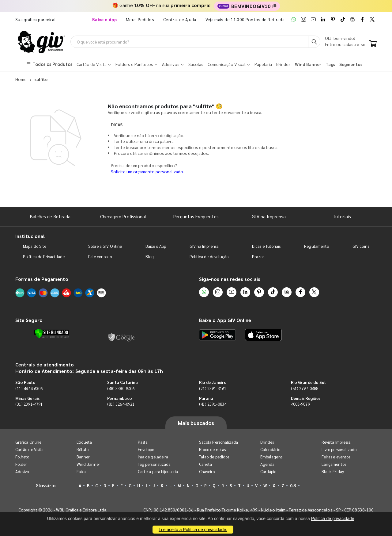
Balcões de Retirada (50, 216)
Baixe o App (156, 246)
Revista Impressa (336, 442)
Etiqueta (84, 442)
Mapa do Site (35, 246)
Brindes (267, 442)
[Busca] (314, 42)
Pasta (143, 442)
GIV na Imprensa (269, 216)
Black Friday (333, 471)
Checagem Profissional (123, 216)
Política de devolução (209, 257)
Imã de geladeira (153, 457)
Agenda (267, 464)
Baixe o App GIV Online (225, 320)
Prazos (258, 257)
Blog (150, 257)
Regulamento (317, 246)
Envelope (146, 449)
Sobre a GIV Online (105, 246)
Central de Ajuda (180, 19)
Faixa (81, 471)
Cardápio (268, 471)
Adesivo (22, 471)
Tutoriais (342, 216)
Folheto (22, 457)
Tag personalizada (154, 464)
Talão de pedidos (214, 457)
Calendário (270, 449)
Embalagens (271, 457)
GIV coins (361, 246)
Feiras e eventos (336, 457)
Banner (83, 457)
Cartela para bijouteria (158, 471)
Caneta (205, 464)
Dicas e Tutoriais (266, 246)
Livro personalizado (339, 449)
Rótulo (83, 449)
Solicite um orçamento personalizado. (147, 171)
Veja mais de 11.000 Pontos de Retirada (245, 19)
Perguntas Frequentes (196, 216)
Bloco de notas (212, 449)
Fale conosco (100, 257)
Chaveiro (207, 471)
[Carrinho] (373, 44)
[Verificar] (52, 334)
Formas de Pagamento (42, 279)
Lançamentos (334, 464)
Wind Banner (88, 464)
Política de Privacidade (44, 257)
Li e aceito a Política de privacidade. (193, 530)
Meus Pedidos (140, 19)
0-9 (293, 486)
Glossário (46, 485)
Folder (21, 464)
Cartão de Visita (29, 449)
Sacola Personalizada (219, 442)
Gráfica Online (28, 442)
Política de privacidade (333, 519)
